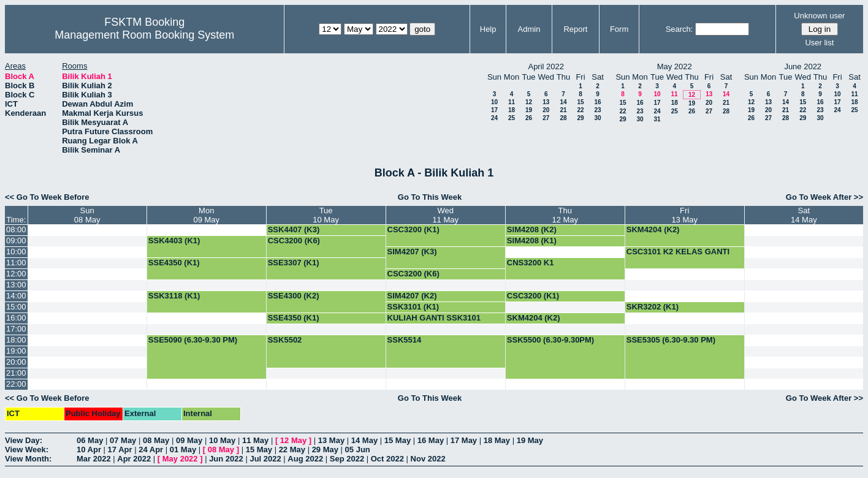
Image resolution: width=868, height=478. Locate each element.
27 (546, 118)
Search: (680, 29)
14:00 (16, 296)
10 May (222, 440)
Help (488, 29)
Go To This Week (430, 197)
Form (619, 29)
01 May (183, 450)
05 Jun (358, 450)
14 (563, 102)
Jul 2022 (265, 459)
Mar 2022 (94, 459)
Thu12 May (565, 215)
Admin (529, 29)
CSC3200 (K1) (413, 230)
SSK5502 (285, 340)
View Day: (24, 440)
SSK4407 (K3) (294, 230)
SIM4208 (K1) (532, 241)
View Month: (28, 459)
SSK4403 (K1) (174, 241)
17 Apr (120, 450)
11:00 (16, 263)
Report (575, 29)
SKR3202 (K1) (653, 307)
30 (597, 118)
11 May (255, 440)
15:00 (16, 307)
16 (597, 102)
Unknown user (819, 16)
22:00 (16, 384)
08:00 (16, 230)
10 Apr (89, 450)
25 (512, 118)
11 (512, 102)
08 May (156, 440)
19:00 (16, 351)
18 (512, 110)
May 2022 (180, 459)
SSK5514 (405, 340)
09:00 (16, 241)
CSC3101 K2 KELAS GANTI (678, 252)
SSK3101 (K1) (413, 307)
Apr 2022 (134, 459)
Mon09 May (206, 215)
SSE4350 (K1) (174, 263)
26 (529, 118)
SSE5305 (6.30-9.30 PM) (671, 340)
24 (494, 118)
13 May (331, 440)
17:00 (16, 329)
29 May (325, 450)
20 (546, 110)
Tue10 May (326, 215)
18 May (497, 440)
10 (494, 102)
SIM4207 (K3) (412, 252)
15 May (398, 440)
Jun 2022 (226, 459)
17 (494, 110)
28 (563, 118)
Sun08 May (87, 215)
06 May (90, 440)
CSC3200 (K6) (294, 241)
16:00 (16, 318)
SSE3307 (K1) (294, 263)
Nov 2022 (428, 459)
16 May (431, 440)
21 (563, 110)
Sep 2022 (347, 459)
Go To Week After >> (824, 197)
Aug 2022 (305, 459)
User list (819, 43)
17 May (464, 440)
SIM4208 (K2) (532, 230)
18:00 (16, 340)
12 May (293, 440)
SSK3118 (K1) (174, 296)
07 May (123, 440)
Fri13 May (684, 215)
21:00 (16, 373)
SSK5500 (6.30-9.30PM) (550, 340)
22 (580, 110)
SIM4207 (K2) (412, 296)
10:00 (16, 252)
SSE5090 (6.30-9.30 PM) (193, 340)
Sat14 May (804, 215)
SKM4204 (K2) (653, 230)
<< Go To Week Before (47, 197)
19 (529, 110)
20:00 (16, 362)
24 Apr (151, 450)
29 (580, 118)
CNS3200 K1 (531, 263)
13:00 (16, 285)
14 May (364, 440)
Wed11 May (445, 215)
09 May (189, 440)
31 (657, 119)
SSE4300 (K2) (294, 296)
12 (529, 102)
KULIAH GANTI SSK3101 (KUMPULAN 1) (434, 322)
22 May (292, 450)
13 (546, 102)
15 (580, 102)
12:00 (16, 274)
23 (597, 110)
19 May (530, 440)
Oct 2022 (387, 459)
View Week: (27, 450)
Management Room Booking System (144, 35)
